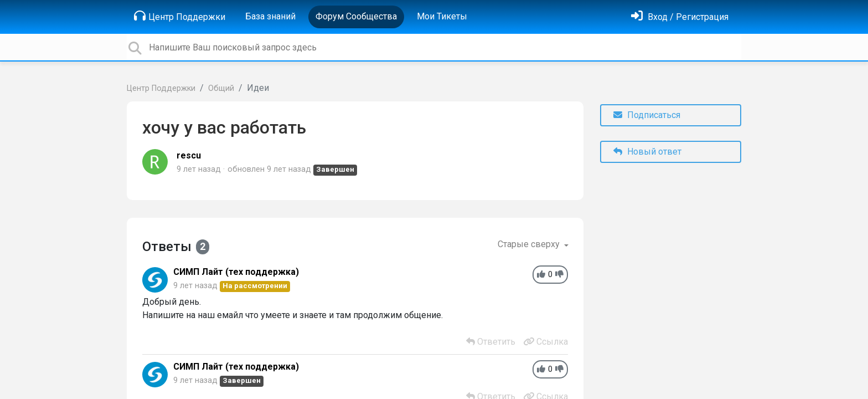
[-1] (559, 275)
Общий (221, 88)
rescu (189, 155)
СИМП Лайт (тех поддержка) (236, 272)
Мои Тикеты (442, 16)
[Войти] (680, 17)
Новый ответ (647, 152)
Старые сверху (530, 244)
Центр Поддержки (180, 16)
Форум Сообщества (356, 16)
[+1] (541, 275)
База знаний (270, 16)
